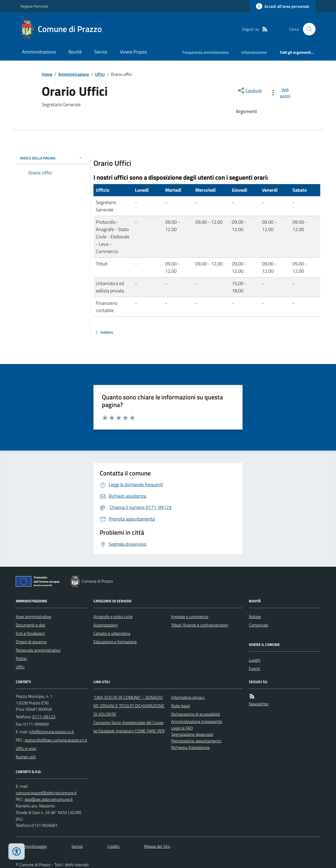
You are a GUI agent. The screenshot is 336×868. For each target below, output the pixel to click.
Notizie (255, 617)
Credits (113, 846)
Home (47, 74)
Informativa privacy (188, 697)
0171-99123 (44, 717)
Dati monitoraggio (31, 846)
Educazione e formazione (115, 642)
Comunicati (259, 625)
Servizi (101, 52)
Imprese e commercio (190, 617)
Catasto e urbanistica (112, 633)
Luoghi (255, 660)
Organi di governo (31, 642)
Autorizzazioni (106, 625)
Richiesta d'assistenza (190, 747)
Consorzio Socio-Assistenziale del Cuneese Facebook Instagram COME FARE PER (129, 727)
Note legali (181, 706)
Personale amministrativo (38, 650)
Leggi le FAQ (182, 728)
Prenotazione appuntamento (196, 741)
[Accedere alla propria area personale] (283, 6)
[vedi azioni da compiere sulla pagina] (281, 93)
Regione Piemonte (34, 6)
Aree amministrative (33, 617)
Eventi (254, 668)
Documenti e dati (31, 625)
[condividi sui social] (249, 90)
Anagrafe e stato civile (113, 617)
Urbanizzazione (254, 52)
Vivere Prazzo (133, 52)
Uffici (100, 74)
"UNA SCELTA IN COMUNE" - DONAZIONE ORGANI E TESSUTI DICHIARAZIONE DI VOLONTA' (129, 706)
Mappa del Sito (157, 846)
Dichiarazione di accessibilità (196, 714)
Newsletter (259, 704)
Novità (75, 52)
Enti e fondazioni (30, 633)
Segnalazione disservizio (192, 734)
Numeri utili (26, 757)
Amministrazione (39, 52)
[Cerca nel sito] (307, 29)
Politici (21, 658)
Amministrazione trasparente (197, 721)
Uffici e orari (26, 748)
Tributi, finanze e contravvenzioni (200, 625)
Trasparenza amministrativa (205, 52)
